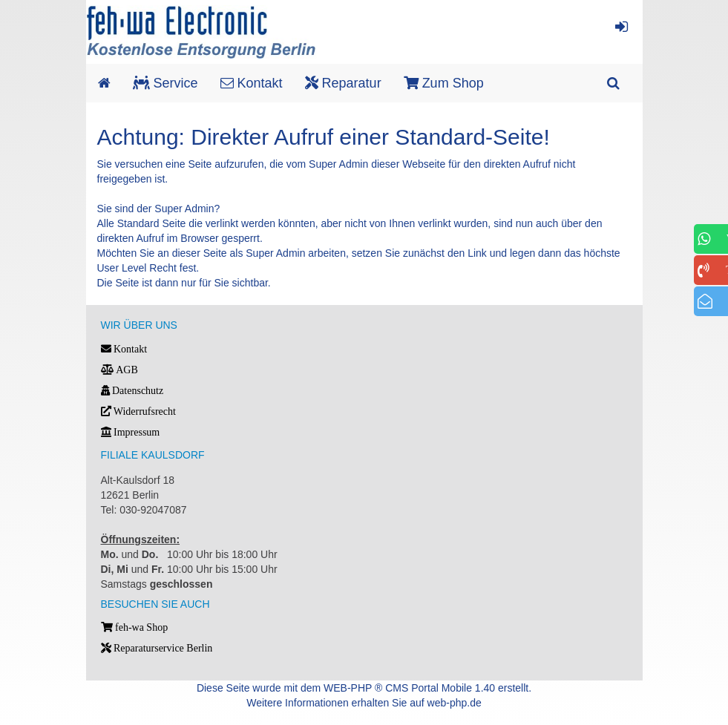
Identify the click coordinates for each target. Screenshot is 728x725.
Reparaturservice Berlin (157, 648)
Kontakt (252, 83)
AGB (119, 370)
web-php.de (455, 703)
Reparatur (343, 83)
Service (165, 83)
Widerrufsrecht (138, 411)
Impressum (131, 432)
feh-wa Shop (135, 627)
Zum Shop (444, 83)
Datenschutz (132, 391)
